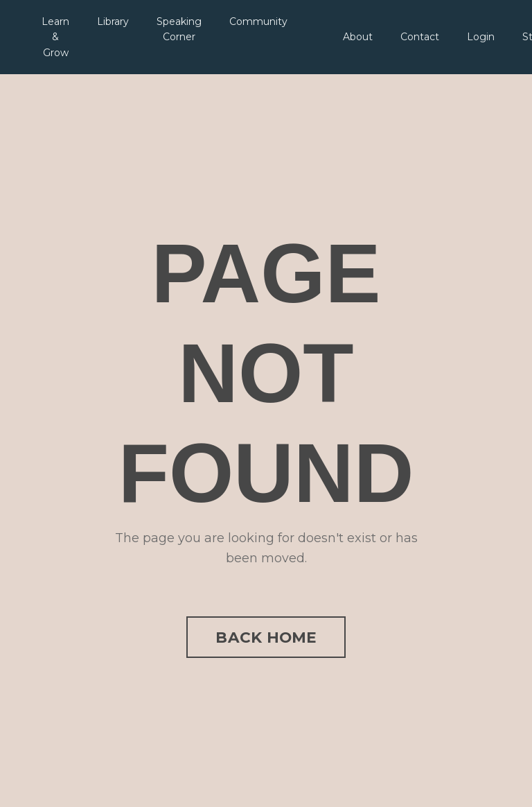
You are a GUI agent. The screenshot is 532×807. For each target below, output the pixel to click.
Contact (420, 37)
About (358, 37)
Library (113, 21)
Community (258, 21)
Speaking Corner (179, 29)
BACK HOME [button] (266, 637)
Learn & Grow (55, 37)
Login (481, 37)
